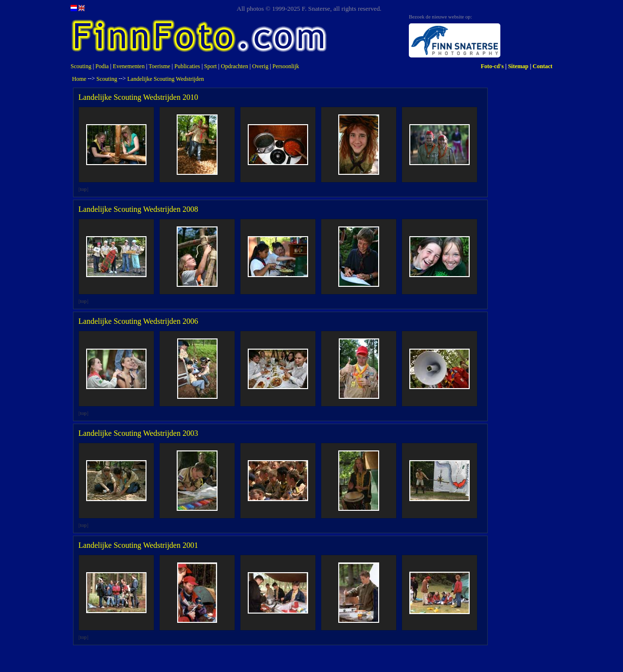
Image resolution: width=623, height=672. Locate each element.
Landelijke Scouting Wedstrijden (166, 79)
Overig (260, 66)
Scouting (81, 66)
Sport (210, 66)
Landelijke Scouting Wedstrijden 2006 (138, 321)
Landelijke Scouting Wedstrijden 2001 (138, 545)
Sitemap (518, 66)
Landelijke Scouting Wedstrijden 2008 (138, 209)
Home (79, 79)
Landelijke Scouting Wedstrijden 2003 (138, 433)
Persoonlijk (286, 66)
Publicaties (187, 66)
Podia (102, 66)
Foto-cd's (492, 66)
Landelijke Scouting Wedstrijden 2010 (138, 97)
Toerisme (159, 66)
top (84, 189)
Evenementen (129, 66)
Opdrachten (235, 66)
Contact (542, 66)
